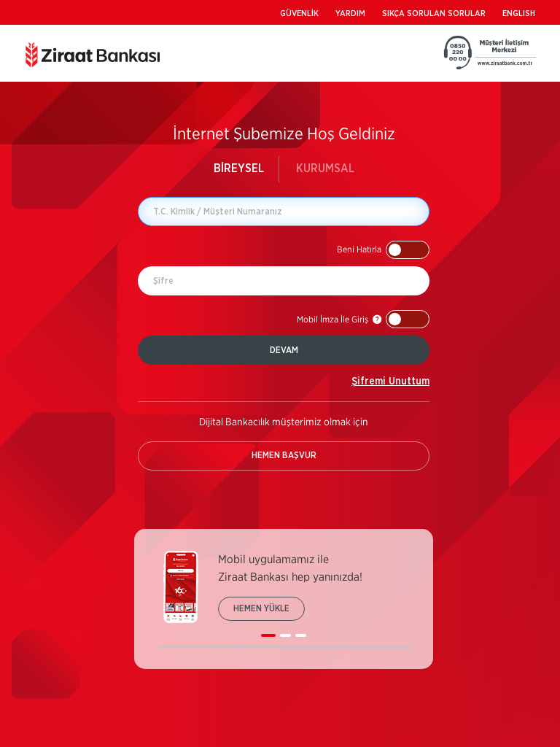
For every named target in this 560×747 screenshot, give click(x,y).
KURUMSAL (325, 169)
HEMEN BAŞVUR (284, 455)
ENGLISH (519, 13)
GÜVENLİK (299, 13)
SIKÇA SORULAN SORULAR (434, 13)
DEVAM (284, 350)
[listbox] (284, 599)
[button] (383, 250)
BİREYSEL (239, 169)
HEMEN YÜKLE (261, 608)
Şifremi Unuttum (390, 382)
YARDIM (350, 13)
